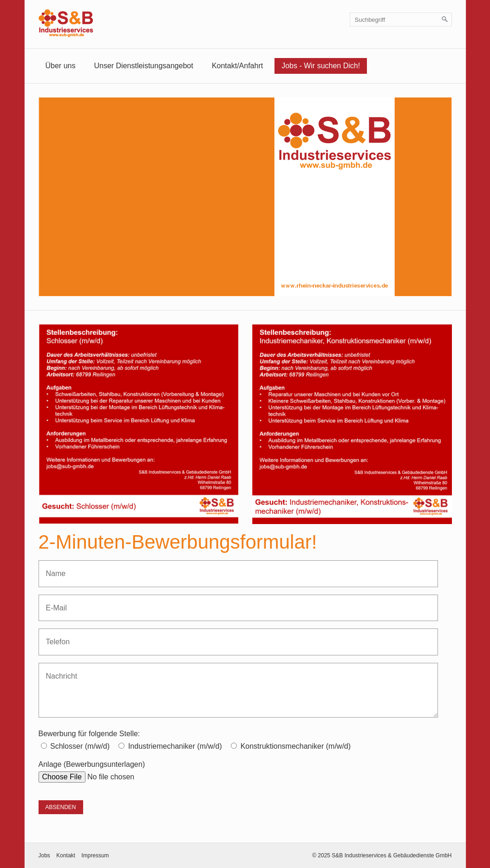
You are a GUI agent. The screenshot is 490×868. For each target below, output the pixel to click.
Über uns (61, 66)
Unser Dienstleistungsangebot (143, 66)
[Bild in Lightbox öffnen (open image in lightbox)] (138, 424)
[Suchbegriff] (401, 19)
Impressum (95, 855)
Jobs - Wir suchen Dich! (321, 66)
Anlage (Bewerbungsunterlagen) (92, 764)
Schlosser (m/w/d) (80, 746)
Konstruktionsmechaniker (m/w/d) (296, 746)
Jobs (44, 855)
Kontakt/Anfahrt (237, 66)
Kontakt (66, 855)
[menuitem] (61, 66)
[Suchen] (445, 19)
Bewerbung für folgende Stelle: (89, 734)
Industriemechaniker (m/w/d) (175, 746)
